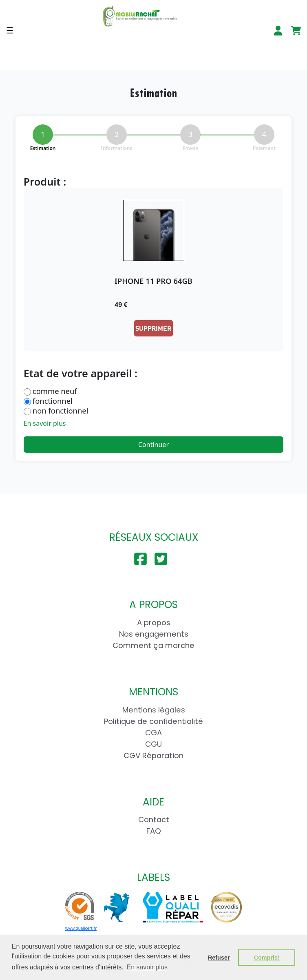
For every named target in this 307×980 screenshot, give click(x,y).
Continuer (153, 445)
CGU (153, 744)
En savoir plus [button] (147, 967)
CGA (153, 733)
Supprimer (153, 328)
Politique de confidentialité (153, 721)
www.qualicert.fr (81, 928)
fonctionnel (53, 401)
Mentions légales (154, 710)
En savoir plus (45, 423)
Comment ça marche (153, 645)
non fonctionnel (61, 411)
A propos (154, 623)
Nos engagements (154, 634)
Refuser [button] (219, 958)
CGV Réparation (153, 755)
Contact (154, 820)
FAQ (154, 831)
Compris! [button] (267, 958)
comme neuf (55, 391)
